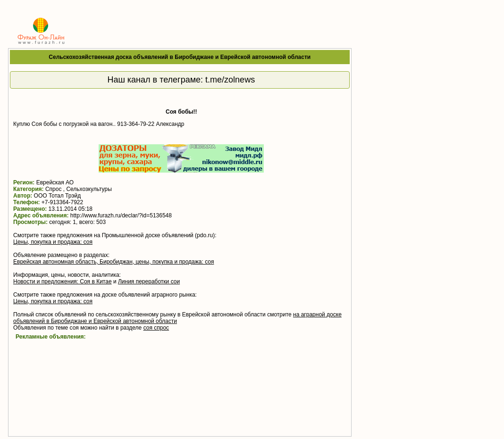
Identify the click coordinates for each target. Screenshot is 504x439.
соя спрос (156, 328)
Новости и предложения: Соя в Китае (63, 282)
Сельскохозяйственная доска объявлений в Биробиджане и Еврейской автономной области (180, 57)
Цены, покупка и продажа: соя (53, 242)
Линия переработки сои (149, 282)
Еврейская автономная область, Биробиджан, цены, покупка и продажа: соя (113, 262)
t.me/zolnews (230, 80)
